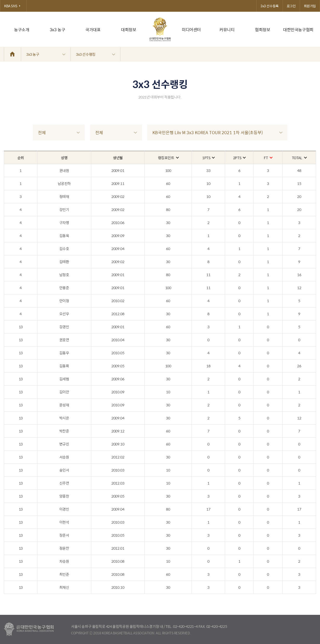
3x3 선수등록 (270, 6)
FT (268, 158)
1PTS (208, 158)
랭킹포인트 (168, 158)
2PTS (239, 158)
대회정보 (129, 30)
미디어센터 (191, 30)
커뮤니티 (227, 30)
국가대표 (93, 30)
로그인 (291, 6)
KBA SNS (13, 6)
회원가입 (310, 6)
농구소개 (22, 30)
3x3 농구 (57, 30)
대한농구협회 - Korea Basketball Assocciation (29, 629)
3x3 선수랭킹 (95, 54)
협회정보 (263, 30)
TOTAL (299, 158)
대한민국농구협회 (298, 30)
